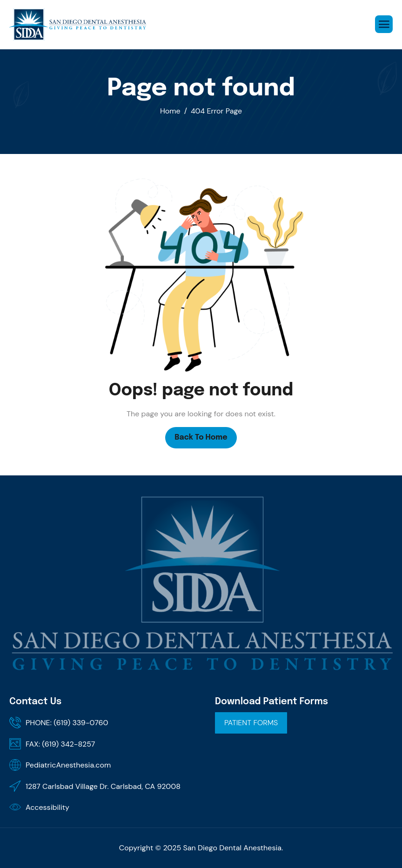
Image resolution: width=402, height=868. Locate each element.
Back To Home (201, 437)
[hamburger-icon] (384, 24)
